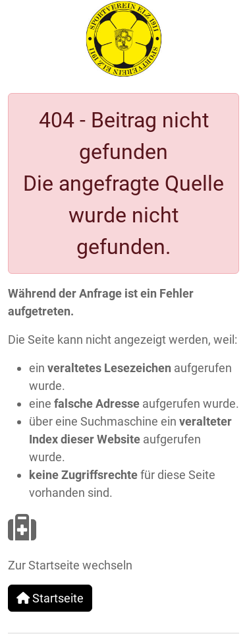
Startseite (50, 598)
